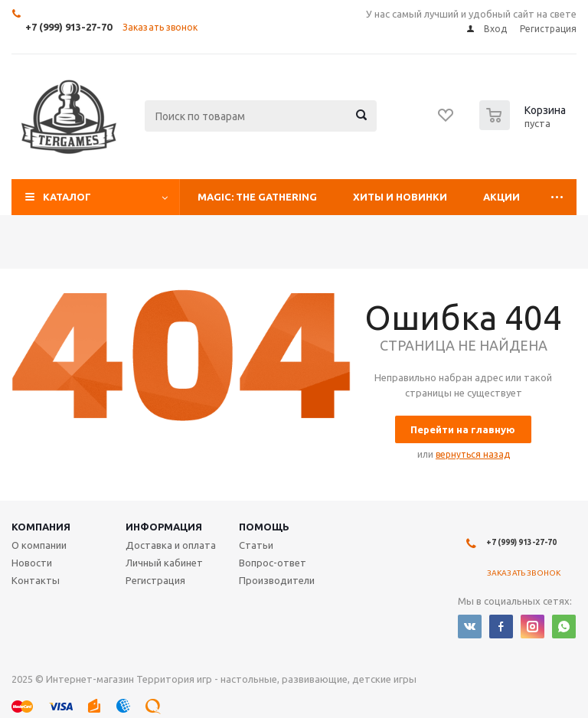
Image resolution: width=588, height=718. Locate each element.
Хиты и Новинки (400, 197)
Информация (164, 527)
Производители (277, 580)
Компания (41, 527)
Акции (501, 197)
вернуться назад (473, 454)
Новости (32, 563)
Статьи (256, 545)
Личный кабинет (164, 563)
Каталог (67, 197)
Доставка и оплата (171, 545)
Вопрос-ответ (273, 563)
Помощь (264, 527)
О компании (39, 545)
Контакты (36, 580)
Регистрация (155, 580)
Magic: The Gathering (257, 197)
